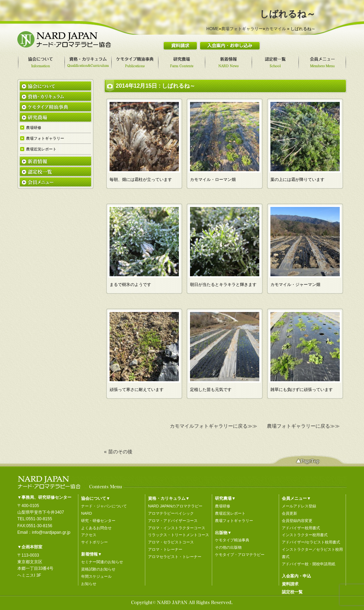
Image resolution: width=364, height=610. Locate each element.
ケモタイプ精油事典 (232, 540)
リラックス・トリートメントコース (179, 535)
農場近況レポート (230, 513)
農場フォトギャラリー (242, 29)
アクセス (89, 535)
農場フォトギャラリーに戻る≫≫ (303, 426)
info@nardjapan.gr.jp (51, 532)
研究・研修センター (98, 521)
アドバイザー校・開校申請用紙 (309, 564)
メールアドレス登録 (299, 506)
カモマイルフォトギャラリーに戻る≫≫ (214, 426)
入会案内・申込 (296, 576)
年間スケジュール (96, 576)
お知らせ (89, 584)
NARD (86, 513)
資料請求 (290, 584)
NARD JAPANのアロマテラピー (175, 506)
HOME (213, 29)
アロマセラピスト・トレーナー (175, 557)
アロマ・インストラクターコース (177, 528)
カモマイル (276, 29)
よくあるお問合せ (96, 528)
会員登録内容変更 (297, 521)
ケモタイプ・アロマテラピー (240, 555)
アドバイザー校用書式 (301, 528)
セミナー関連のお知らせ (102, 562)
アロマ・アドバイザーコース (173, 521)
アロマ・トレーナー (165, 549)
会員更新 (289, 513)
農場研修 (223, 506)
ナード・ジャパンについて (104, 506)
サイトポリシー (94, 542)
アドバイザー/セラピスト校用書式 (311, 542)
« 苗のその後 (118, 452)
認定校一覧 (292, 592)
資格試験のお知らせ (98, 569)
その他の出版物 (228, 547)
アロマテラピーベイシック (171, 513)
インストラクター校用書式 (305, 535)
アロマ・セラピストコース (171, 542)
